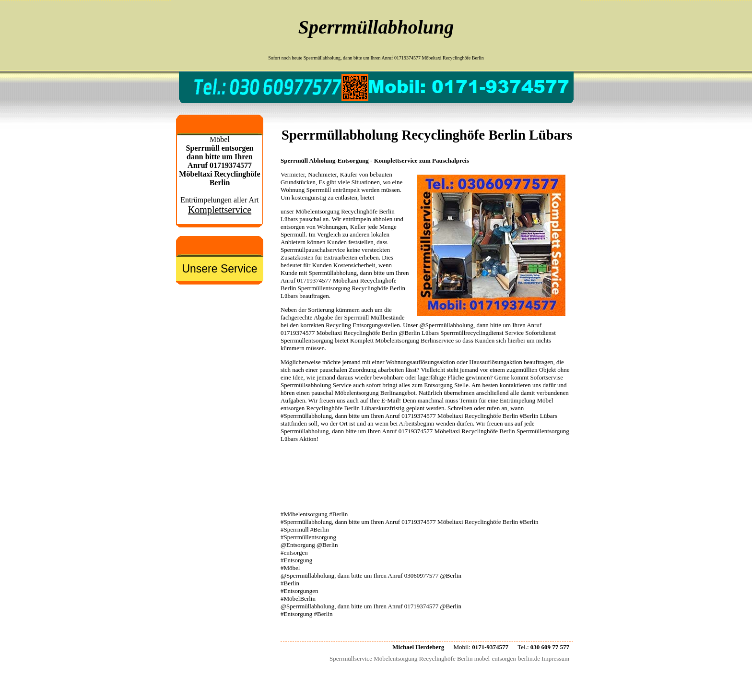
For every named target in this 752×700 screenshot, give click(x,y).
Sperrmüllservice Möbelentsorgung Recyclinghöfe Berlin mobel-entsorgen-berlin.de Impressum (449, 658)
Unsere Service (219, 269)
